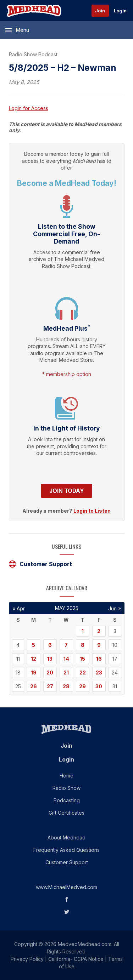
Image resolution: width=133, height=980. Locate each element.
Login (120, 11)
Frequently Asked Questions (66, 850)
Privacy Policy (27, 959)
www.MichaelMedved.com (66, 887)
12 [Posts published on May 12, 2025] (34, 659)
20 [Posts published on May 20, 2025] (50, 673)
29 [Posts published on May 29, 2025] (82, 686)
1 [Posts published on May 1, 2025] (83, 631)
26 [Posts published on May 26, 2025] (34, 686)
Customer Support (40, 564)
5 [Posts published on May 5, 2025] (34, 645)
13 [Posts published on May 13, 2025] (50, 659)
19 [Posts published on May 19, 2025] (34, 673)
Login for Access (29, 108)
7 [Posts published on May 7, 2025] (66, 645)
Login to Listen (92, 511)
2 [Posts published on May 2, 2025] (99, 631)
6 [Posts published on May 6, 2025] (50, 645)
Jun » (115, 608)
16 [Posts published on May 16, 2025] (99, 659)
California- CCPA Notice (76, 959)
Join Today (67, 491)
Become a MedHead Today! (67, 183)
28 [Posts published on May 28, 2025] (66, 686)
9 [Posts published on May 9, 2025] (99, 645)
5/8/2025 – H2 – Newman (63, 68)
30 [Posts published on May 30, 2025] (99, 686)
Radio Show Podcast (33, 54)
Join (100, 11)
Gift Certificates (66, 813)
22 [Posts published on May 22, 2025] (83, 673)
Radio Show (66, 788)
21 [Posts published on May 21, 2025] (66, 673)
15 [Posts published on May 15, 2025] (82, 659)
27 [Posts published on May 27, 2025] (50, 686)
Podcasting (67, 800)
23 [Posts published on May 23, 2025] (99, 673)
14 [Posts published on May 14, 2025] (66, 659)
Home (66, 776)
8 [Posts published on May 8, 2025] (83, 645)
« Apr (19, 608)
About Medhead (66, 837)
